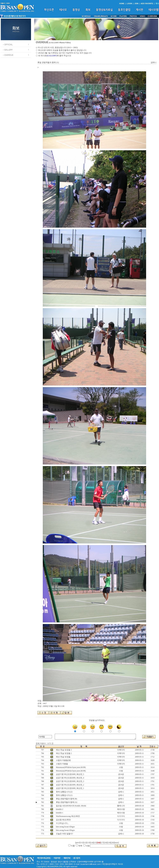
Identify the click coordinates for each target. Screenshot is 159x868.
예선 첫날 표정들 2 (64, 753)
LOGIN (129, 3)
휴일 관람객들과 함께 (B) (67, 799)
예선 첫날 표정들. (63, 757)
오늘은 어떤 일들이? (64, 834)
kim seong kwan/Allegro (65, 827)
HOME (122, 3)
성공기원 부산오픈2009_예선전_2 (70, 785)
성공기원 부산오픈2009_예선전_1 (70, 788)
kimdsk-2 (60, 809)
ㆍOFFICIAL (8, 44)
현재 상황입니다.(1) (64, 795)
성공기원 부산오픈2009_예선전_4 (70, 778)
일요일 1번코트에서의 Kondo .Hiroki (71, 806)
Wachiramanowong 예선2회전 (68, 816)
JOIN (136, 3)
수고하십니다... (62, 823)
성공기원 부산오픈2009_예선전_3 (70, 781)
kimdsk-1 (60, 813)
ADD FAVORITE (147, 3)
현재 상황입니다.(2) (64, 792)
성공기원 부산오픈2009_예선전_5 (70, 774)
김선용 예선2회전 (63, 820)
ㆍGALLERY (8, 50)
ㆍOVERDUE (8, 55)
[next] (117, 843)
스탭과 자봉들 (62, 760)
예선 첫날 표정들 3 (64, 750)
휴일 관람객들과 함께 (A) (67, 802)
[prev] (78, 843)
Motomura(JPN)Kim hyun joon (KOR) (71, 767)
